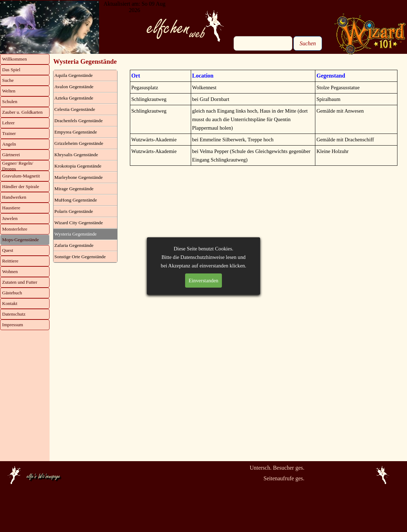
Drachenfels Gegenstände (79, 121)
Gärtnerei (11, 155)
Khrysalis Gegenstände (76, 155)
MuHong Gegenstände (76, 200)
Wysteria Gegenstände (76, 234)
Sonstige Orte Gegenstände (80, 257)
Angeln (9, 144)
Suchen (308, 43)
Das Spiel (11, 70)
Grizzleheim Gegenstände (79, 143)
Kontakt (10, 303)
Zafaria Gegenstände (74, 245)
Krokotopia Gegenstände (78, 166)
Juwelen (10, 218)
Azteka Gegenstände (74, 98)
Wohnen (10, 271)
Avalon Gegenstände (74, 87)
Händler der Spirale (21, 186)
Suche (8, 80)
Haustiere (11, 208)
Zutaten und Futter (20, 282)
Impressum (13, 325)
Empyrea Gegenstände (76, 132)
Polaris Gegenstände (74, 211)
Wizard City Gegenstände (79, 223)
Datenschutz (14, 314)
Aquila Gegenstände (74, 75)
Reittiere (10, 261)
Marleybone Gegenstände (79, 177)
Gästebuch (12, 293)
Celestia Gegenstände (75, 109)
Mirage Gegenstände (74, 189)
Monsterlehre (15, 229)
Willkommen (15, 59)
